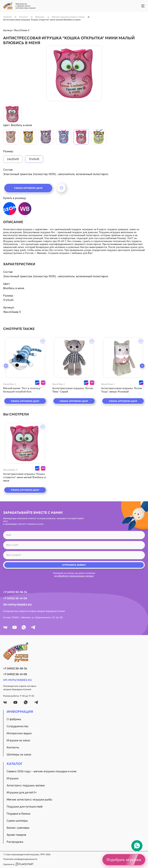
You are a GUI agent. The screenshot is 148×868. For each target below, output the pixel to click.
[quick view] (25, 357)
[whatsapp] (24, 627)
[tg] (33, 627)
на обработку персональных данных (74, 576)
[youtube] (15, 627)
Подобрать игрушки (124, 860)
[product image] (74, 73)
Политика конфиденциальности (20, 859)
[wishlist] (43, 341)
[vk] (5, 627)
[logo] (74, 652)
